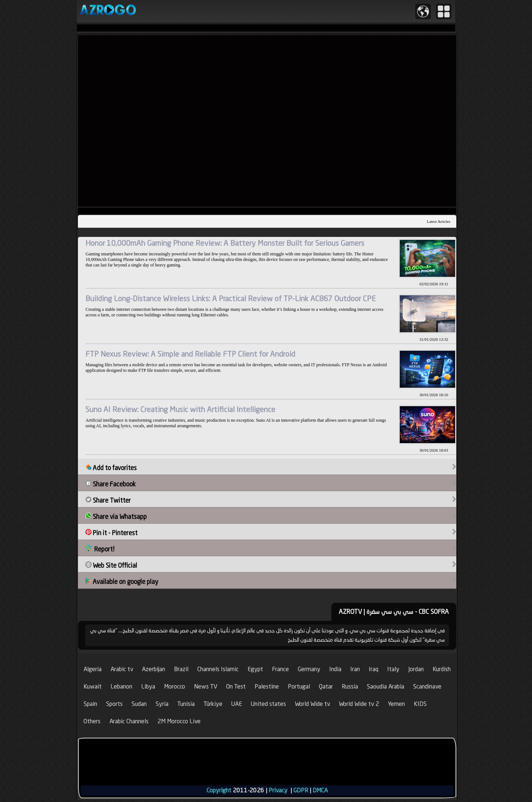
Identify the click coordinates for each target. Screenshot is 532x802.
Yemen (396, 704)
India (335, 669)
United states (268, 704)
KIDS (420, 704)
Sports (114, 704)
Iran (355, 669)
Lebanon (121, 687)
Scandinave (427, 687)
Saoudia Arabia (386, 687)
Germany (309, 669)
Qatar (326, 687)
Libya (148, 687)
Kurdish (442, 669)
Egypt (255, 669)
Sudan (139, 704)
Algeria (93, 669)
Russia (350, 687)
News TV (206, 687)
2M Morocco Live (179, 721)
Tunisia (186, 704)
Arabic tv (122, 669)
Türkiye (213, 704)
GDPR (301, 790)
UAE (237, 704)
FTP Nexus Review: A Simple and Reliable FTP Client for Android (190, 354)
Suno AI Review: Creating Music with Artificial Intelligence (180, 409)
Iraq (374, 669)
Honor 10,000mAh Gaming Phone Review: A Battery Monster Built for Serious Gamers (225, 243)
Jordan (416, 669)
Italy (393, 669)
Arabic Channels (129, 721)
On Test (236, 687)
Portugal (299, 687)
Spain (90, 704)
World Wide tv (312, 704)
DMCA (320, 790)
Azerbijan (154, 669)
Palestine (267, 687)
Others (92, 721)
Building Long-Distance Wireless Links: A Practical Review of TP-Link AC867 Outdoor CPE (231, 298)
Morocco (175, 687)
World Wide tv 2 (359, 704)
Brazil (181, 669)
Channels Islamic (218, 669)
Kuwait (93, 687)
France (280, 669)
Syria (162, 704)
